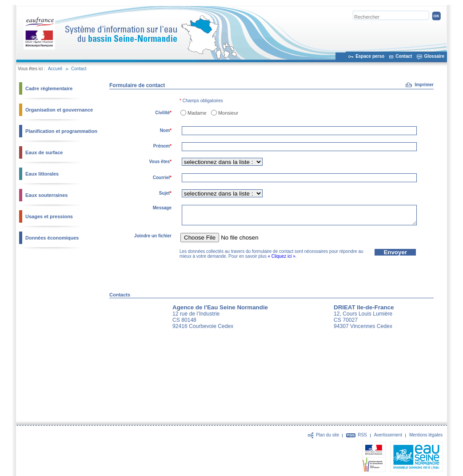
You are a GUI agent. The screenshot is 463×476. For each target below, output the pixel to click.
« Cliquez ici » (281, 256)
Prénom (162, 146)
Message (162, 208)
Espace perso (370, 56)
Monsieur (228, 113)
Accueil (55, 69)
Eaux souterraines (46, 195)
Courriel (162, 178)
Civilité (163, 113)
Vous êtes (160, 162)
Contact (404, 56)
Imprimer (424, 85)
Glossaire (434, 56)
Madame (197, 113)
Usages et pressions (49, 216)
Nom (166, 130)
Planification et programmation (61, 131)
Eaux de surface (44, 152)
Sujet (165, 193)
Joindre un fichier (153, 236)
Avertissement (388, 435)
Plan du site (327, 435)
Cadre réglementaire (49, 88)
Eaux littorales (42, 174)
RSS (362, 435)
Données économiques (52, 238)
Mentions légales (426, 435)
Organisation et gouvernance (59, 110)
